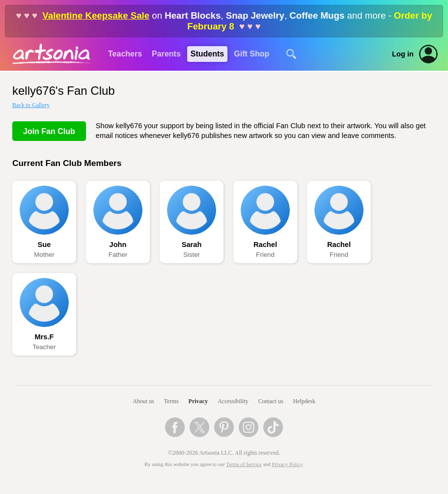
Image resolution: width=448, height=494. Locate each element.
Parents (166, 54)
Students (207, 54)
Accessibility (233, 401)
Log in (403, 54)
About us (143, 401)
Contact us (271, 401)
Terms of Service (244, 464)
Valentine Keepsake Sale (96, 15)
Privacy (198, 401)
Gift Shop (252, 54)
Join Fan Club (49, 131)
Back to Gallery (31, 105)
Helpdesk (304, 401)
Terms (171, 401)
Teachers (125, 54)
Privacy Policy (287, 464)
